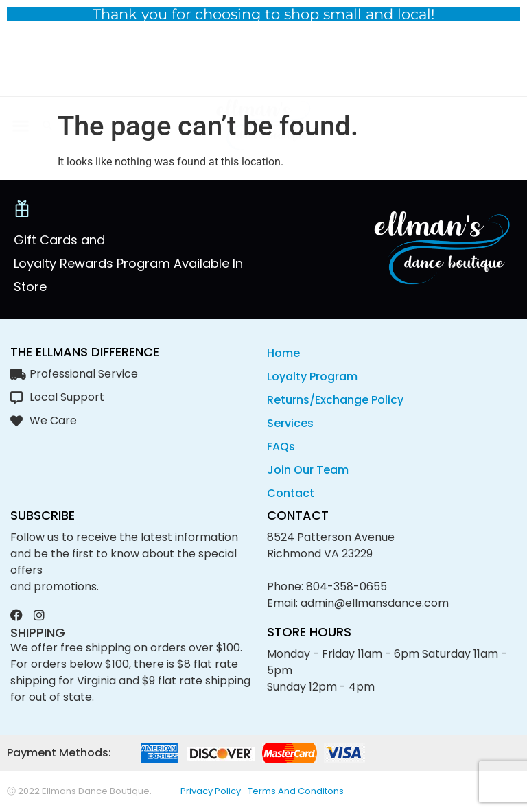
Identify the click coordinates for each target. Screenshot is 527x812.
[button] (20, 66)
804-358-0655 (347, 587)
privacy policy (211, 791)
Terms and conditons (296, 791)
